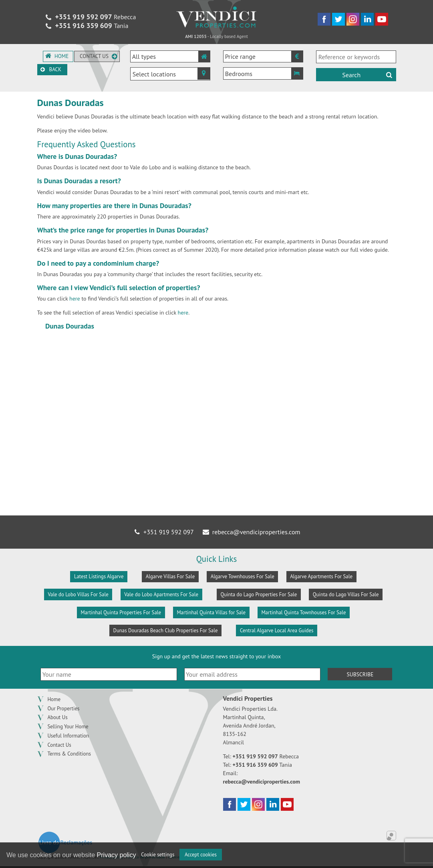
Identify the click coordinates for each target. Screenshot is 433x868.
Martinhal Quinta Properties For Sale (121, 612)
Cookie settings (158, 855)
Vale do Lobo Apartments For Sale (161, 594)
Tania (86, 26)
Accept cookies (201, 855)
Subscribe (360, 675)
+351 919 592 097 (164, 532)
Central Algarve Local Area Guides (277, 630)
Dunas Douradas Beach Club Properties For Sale (166, 630)
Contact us (100, 56)
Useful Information (68, 736)
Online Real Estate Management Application (391, 836)
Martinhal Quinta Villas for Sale (211, 612)
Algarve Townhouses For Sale (243, 576)
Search (368, 75)
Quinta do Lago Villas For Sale (346, 594)
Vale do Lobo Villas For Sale (78, 594)
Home (57, 56)
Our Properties (63, 709)
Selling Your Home (68, 727)
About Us (57, 718)
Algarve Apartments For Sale (321, 576)
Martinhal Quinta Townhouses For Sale (304, 612)
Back (57, 73)
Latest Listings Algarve (99, 576)
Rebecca (90, 17)
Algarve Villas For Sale (170, 576)
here (75, 299)
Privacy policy (117, 855)
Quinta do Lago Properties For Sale (259, 594)
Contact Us (59, 745)
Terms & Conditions (69, 755)
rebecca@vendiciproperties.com (251, 532)
